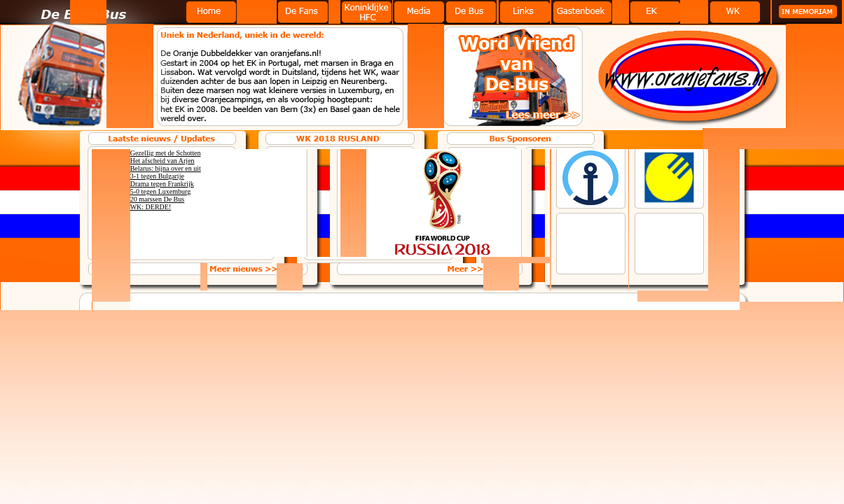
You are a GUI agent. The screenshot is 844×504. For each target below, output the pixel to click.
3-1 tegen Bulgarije (157, 176)
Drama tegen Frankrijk (162, 184)
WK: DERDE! (151, 207)
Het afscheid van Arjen (162, 161)
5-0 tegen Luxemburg (160, 191)
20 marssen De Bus (158, 199)
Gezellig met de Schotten (166, 153)
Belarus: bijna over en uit (166, 168)
